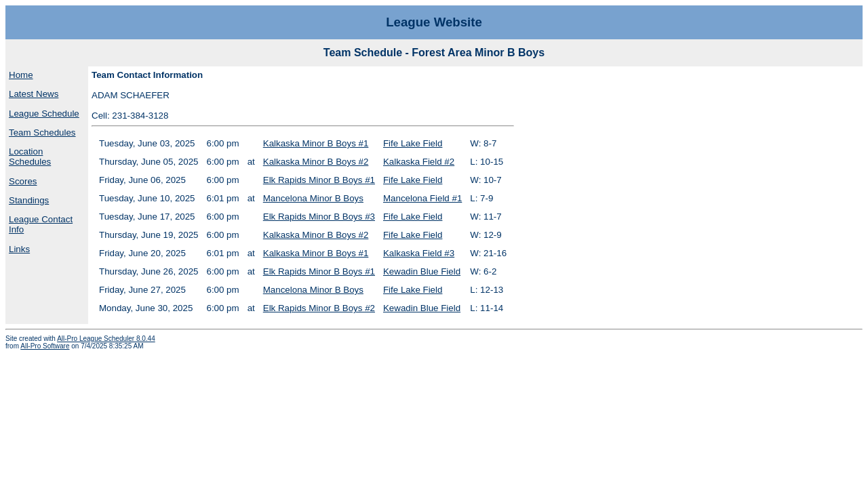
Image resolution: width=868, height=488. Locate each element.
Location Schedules (30, 157)
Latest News (34, 94)
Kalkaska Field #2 (419, 162)
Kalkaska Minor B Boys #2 (316, 162)
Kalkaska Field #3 (419, 253)
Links (19, 249)
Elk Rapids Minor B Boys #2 (319, 308)
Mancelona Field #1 (422, 198)
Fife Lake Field (413, 143)
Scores (23, 181)
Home (21, 75)
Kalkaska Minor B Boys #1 (316, 143)
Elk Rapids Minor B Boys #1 (319, 180)
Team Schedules (42, 133)
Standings (29, 200)
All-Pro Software (45, 346)
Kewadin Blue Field (422, 271)
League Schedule (44, 114)
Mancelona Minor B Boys (313, 198)
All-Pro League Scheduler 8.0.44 (106, 339)
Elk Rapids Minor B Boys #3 (319, 217)
